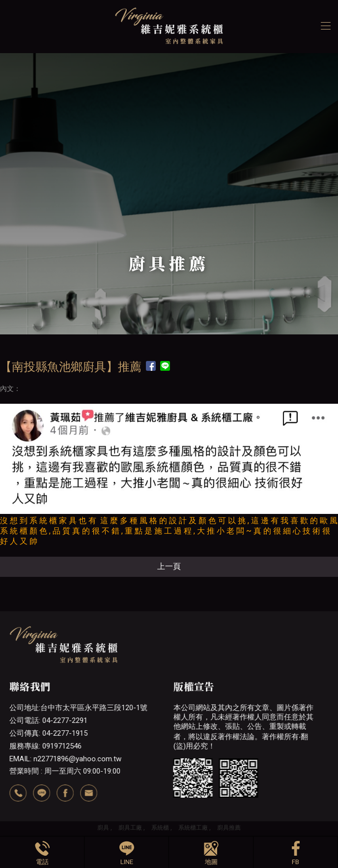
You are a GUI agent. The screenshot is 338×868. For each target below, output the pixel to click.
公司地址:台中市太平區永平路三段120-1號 (78, 708)
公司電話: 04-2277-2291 (48, 720)
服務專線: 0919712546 (45, 746)
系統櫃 (160, 828)
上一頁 (169, 566)
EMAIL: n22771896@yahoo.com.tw (65, 759)
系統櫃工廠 (193, 828)
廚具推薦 (229, 828)
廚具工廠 (130, 828)
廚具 (103, 828)
